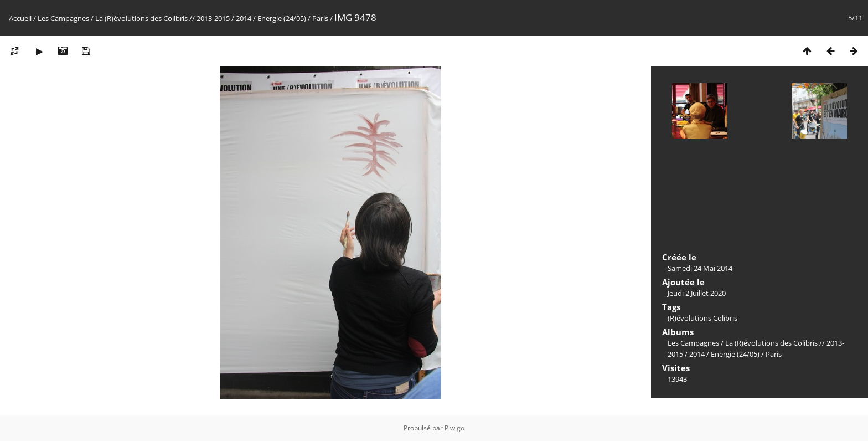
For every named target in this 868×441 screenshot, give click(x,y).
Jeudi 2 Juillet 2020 (697, 293)
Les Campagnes (63, 18)
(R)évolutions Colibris (702, 318)
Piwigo (454, 428)
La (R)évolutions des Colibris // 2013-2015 (162, 18)
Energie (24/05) (282, 18)
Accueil (20, 18)
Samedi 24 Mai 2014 (700, 268)
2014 (244, 18)
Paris (320, 18)
